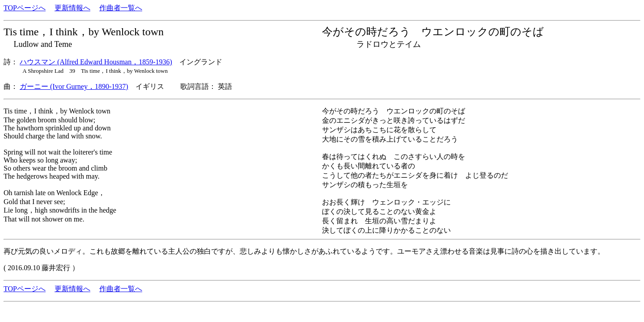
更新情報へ (72, 8)
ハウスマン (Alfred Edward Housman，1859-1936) (96, 62)
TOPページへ (25, 8)
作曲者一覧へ (121, 8)
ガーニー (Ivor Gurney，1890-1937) (74, 86)
